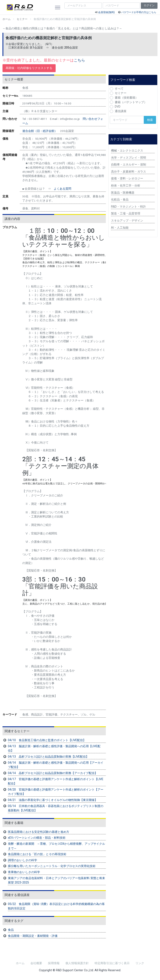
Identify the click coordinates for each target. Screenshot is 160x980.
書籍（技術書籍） (126, 98)
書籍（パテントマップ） (131, 102)
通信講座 (121, 111)
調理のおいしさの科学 (22, 860)
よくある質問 (62, 189)
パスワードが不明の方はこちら (139, 12)
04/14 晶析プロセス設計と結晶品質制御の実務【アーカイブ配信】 (53, 773)
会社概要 (36, 963)
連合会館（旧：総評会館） (40, 131)
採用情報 (54, 963)
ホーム (7, 19)
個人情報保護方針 (77, 963)
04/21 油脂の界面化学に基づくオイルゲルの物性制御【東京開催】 (53, 800)
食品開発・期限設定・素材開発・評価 (33, 936)
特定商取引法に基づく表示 (112, 963)
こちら (79, 60)
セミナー (22, 19)
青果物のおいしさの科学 (24, 872)
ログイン (149, 5)
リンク (140, 963)
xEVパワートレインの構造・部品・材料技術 (37, 838)
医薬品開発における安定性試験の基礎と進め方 (39, 832)
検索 (150, 120)
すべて (119, 89)
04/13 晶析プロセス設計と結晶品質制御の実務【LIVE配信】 (48, 757)
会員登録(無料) (106, 12)
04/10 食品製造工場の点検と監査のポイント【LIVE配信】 (47, 740)
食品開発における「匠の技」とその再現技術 (37, 854)
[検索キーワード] (127, 120)
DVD (118, 107)
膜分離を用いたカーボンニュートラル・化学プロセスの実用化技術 (52, 866)
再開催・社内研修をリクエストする (29, 68)
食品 (11, 930)
